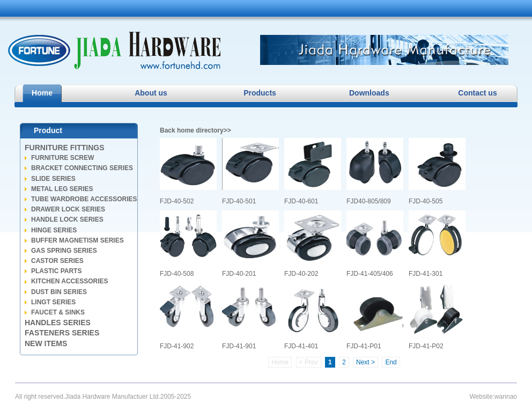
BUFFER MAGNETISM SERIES (77, 240)
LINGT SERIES (53, 302)
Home (42, 93)
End (391, 362)
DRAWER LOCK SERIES (68, 209)
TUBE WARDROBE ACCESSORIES (84, 199)
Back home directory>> (195, 130)
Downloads (369, 93)
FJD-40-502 (188, 171)
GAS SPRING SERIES (64, 251)
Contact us (477, 93)
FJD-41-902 (188, 316)
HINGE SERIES (54, 230)
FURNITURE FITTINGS (65, 148)
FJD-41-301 (437, 244)
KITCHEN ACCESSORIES (70, 281)
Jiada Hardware (114, 50)
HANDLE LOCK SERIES (67, 219)
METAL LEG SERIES (62, 189)
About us (151, 93)
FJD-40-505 (437, 171)
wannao (506, 397)
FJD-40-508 (188, 244)
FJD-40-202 (313, 244)
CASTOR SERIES (57, 261)
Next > (365, 362)
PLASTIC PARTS (56, 271)
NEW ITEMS (46, 343)
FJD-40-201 (250, 244)
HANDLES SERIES (58, 323)
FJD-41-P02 (437, 316)
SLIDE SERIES (53, 179)
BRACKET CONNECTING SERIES (82, 168)
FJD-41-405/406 (375, 244)
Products (260, 93)
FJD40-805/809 (375, 171)
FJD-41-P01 (375, 316)
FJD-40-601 (313, 171)
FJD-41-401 (313, 316)
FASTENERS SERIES (62, 333)
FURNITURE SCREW (62, 158)
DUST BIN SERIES (59, 292)
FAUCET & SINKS (58, 312)
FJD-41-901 (250, 316)
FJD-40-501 (250, 171)
